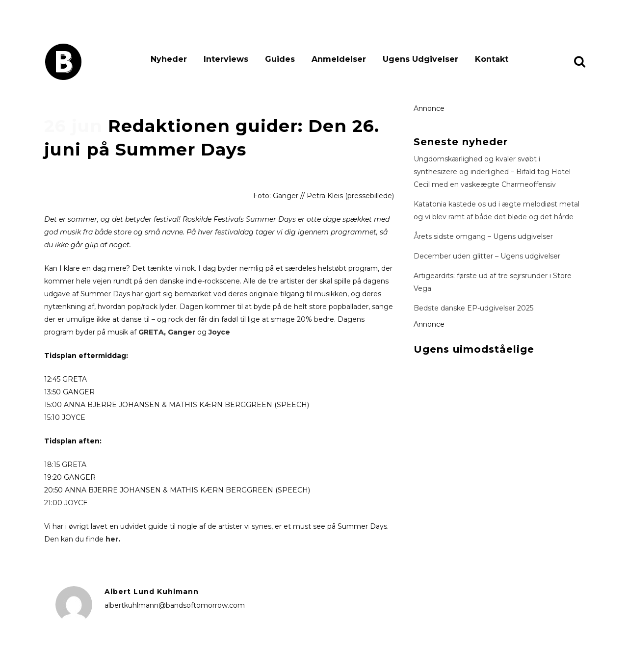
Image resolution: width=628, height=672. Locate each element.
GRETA (151, 332)
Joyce (219, 332)
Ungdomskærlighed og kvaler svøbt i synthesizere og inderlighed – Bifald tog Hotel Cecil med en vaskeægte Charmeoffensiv (492, 172)
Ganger (182, 332)
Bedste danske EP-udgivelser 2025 (473, 308)
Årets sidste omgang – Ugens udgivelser (483, 236)
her (112, 539)
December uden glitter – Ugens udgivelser (487, 256)
